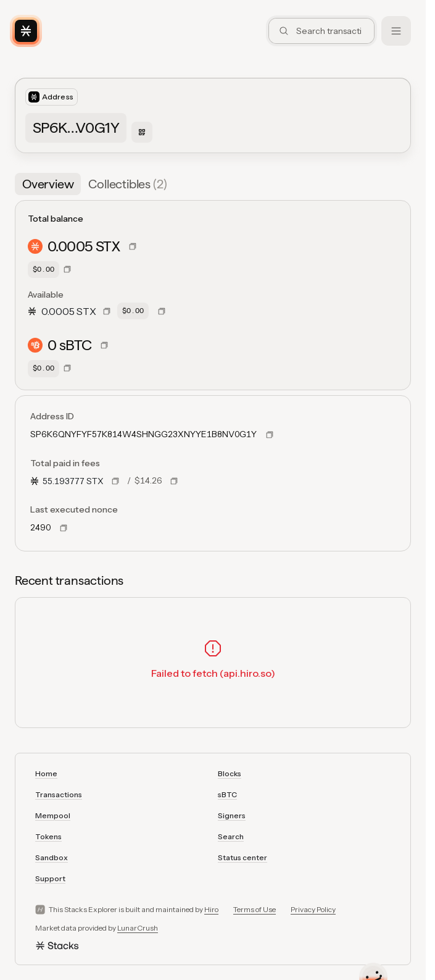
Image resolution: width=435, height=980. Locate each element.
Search (231, 836)
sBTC (227, 794)
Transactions (59, 794)
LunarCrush (138, 928)
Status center (242, 857)
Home (46, 773)
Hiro (211, 909)
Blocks (230, 773)
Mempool (53, 815)
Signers (232, 815)
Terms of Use (255, 909)
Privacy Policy (313, 909)
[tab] (48, 184)
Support (50, 878)
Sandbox (52, 857)
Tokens (48, 836)
